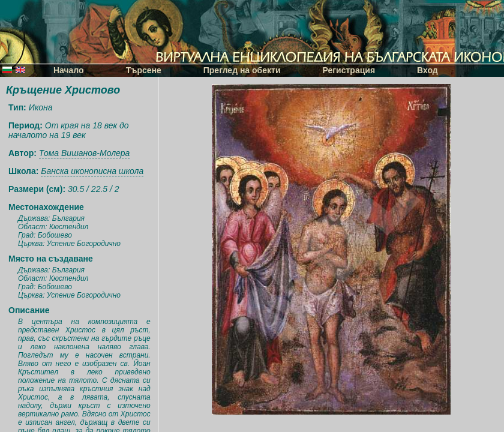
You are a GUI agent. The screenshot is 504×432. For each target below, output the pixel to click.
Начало (69, 70)
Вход (427, 70)
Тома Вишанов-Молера (85, 153)
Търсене (144, 70)
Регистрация (349, 70)
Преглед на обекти (242, 70)
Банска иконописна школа (92, 171)
